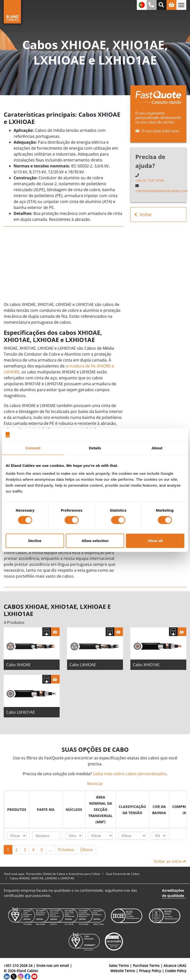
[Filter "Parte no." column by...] (46, 836)
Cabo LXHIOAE (83, 665)
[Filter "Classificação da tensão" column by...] (132, 836)
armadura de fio (81, 366)
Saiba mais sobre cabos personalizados (130, 774)
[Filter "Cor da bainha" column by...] (159, 836)
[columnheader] (17, 810)
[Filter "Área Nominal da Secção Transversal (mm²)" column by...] (100, 836)
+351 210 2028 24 (18, 966)
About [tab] (157, 448)
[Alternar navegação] (181, 5)
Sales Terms (119, 966)
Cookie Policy (176, 971)
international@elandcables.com (162, 191)
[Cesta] (55, 632)
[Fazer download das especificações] (47, 632)
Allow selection (95, 541)
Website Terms (123, 971)
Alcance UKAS (175, 966)
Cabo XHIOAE (18, 665)
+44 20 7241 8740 (150, 180)
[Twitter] (14, 976)
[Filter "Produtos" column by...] (17, 836)
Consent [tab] (33, 448)
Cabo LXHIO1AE (21, 712)
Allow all (155, 541)
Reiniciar (95, 784)
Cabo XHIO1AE (146, 665)
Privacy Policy (150, 971)
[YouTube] (34, 976)
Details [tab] (95, 448)
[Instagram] (21, 976)
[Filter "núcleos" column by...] (74, 836)
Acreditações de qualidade (173, 893)
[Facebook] (27, 976)
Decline (35, 541)
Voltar (143, 215)
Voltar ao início (170, 861)
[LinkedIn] (7, 976)
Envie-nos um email (53, 966)
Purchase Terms (146, 966)
